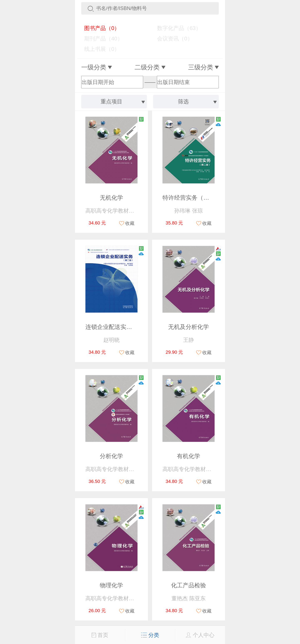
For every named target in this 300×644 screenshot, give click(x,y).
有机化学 (189, 456)
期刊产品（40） (100, 39)
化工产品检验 (189, 585)
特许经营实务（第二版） (195, 198)
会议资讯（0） (172, 39)
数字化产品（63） (176, 28)
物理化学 (111, 585)
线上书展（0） (99, 49)
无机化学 (111, 198)
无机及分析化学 (189, 327)
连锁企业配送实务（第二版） (123, 327)
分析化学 (111, 456)
